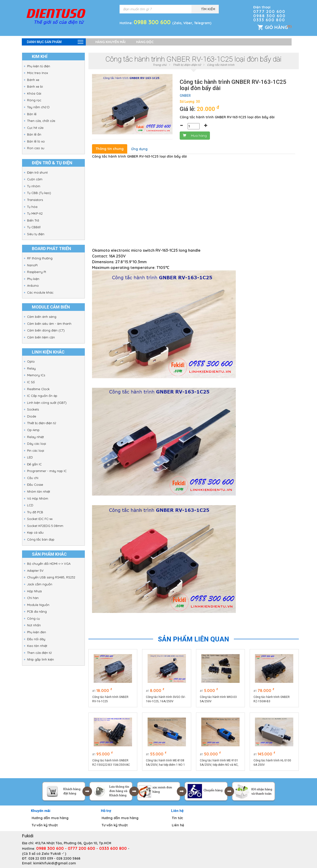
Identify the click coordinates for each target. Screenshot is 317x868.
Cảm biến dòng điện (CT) (46, 330)
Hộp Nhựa (34, 591)
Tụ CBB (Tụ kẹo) (39, 193)
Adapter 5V (35, 571)
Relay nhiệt (35, 437)
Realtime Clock (38, 389)
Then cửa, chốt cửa (41, 121)
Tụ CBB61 (34, 227)
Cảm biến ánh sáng (42, 317)
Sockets (33, 409)
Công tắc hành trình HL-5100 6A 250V (272, 763)
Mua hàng (195, 136)
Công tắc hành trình (221, 65)
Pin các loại (36, 451)
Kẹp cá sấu (35, 532)
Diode (32, 416)
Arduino (33, 286)
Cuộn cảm (35, 179)
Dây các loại (37, 444)
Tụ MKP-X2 (35, 213)
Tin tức (177, 818)
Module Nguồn (38, 605)
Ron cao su (36, 148)
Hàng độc (145, 42)
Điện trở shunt (37, 172)
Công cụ (33, 618)
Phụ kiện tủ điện (39, 66)
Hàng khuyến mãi (110, 42)
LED (30, 457)
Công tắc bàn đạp (41, 539)
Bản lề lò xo (36, 141)
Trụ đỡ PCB (35, 512)
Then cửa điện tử (39, 653)
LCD (30, 505)
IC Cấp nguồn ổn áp (42, 396)
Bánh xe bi (35, 86)
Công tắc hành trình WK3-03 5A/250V (218, 699)
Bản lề (32, 114)
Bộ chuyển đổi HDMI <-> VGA (49, 564)
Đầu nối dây (36, 639)
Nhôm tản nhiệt (39, 491)
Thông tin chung (110, 149)
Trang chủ (160, 65)
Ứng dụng (139, 149)
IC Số (31, 382)
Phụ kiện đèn (37, 632)
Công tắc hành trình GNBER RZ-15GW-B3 (272, 699)
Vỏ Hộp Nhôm (38, 498)
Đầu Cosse (35, 485)
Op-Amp (33, 430)
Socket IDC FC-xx (40, 519)
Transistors (35, 200)
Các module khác (40, 292)
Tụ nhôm (34, 186)
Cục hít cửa (35, 128)
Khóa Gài (34, 93)
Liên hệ (178, 825)
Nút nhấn (34, 625)
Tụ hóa (32, 207)
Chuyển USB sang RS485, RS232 (51, 577)
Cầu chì (33, 478)
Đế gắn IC (34, 464)
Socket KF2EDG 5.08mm (45, 526)
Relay (31, 368)
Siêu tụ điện (36, 234)
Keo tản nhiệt (37, 646)
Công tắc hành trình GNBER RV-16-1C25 (110, 699)
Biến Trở (33, 220)
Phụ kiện (33, 279)
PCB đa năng (37, 611)
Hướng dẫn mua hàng (50, 818)
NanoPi (32, 265)
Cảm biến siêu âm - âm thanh (49, 324)
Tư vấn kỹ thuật (45, 825)
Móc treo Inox (37, 73)
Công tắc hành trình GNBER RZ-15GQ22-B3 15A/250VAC (111, 763)
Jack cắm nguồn (40, 584)
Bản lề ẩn (34, 134)
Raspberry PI (37, 272)
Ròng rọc (34, 100)
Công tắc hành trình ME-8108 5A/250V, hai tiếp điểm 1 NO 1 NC (165, 763)
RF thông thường (40, 258)
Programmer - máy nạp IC (47, 471)
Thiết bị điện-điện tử (41, 423)
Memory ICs (36, 375)
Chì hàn (33, 598)
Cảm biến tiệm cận (41, 337)
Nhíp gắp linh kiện (40, 659)
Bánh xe (33, 80)
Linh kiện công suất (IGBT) (47, 403)
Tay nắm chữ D (38, 107)
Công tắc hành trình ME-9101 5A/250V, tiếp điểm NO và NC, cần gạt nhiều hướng (219, 763)
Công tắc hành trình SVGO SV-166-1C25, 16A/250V (166, 699)
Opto (31, 361)
